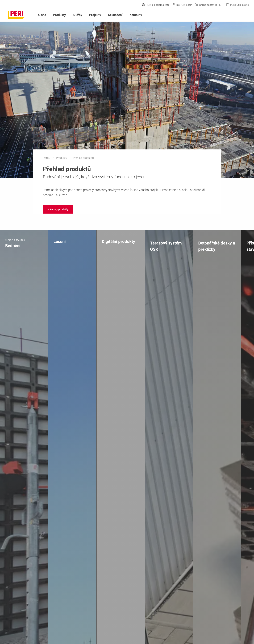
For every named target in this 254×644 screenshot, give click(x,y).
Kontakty (136, 15)
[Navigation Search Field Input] (228, 15)
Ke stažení (115, 15)
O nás (42, 15)
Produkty (62, 158)
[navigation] (58, 209)
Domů (47, 158)
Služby (77, 15)
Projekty (95, 15)
